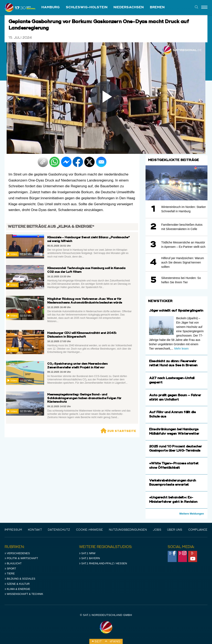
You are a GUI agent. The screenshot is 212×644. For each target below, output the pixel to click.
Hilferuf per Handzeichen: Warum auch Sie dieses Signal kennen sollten (183, 262)
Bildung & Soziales (20, 579)
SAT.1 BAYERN (90, 558)
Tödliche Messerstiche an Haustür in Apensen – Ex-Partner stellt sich (183, 245)
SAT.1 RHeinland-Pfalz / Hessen (103, 563)
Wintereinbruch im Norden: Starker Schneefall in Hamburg (184, 209)
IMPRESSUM (13, 530)
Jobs (157, 530)
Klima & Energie (17, 589)
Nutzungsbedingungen (128, 530)
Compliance (198, 530)
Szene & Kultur (17, 584)
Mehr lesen (181, 349)
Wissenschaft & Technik (24, 594)
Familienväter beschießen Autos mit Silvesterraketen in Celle (182, 227)
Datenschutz (59, 530)
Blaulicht (13, 563)
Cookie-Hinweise (89, 530)
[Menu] (204, 7)
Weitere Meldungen (192, 514)
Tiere (10, 573)
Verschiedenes (17, 553)
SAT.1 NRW (87, 553)
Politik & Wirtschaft (21, 558)
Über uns (175, 530)
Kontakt (35, 530)
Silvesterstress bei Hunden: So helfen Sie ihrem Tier (181, 280)
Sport (10, 569)
